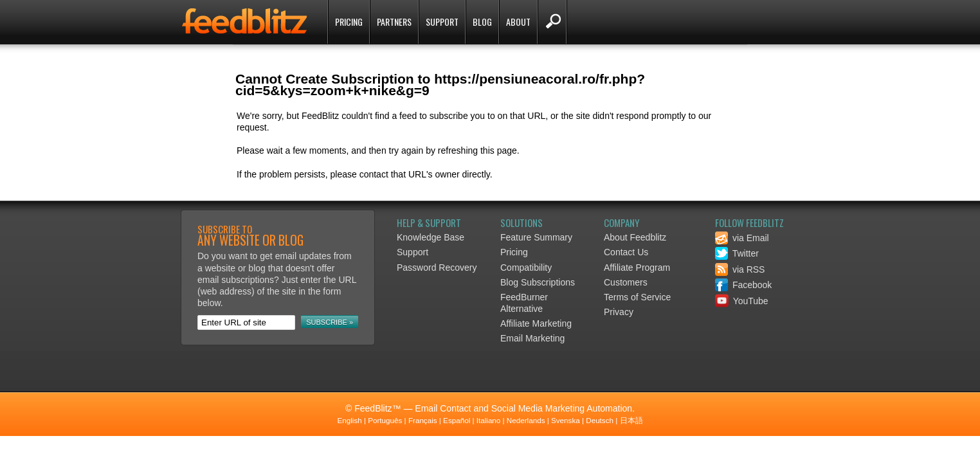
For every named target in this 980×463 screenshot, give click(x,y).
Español (457, 420)
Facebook (743, 285)
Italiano (489, 420)
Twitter (737, 253)
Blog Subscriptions (538, 282)
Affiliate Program (637, 268)
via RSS (740, 269)
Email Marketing (532, 338)
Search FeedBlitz (552, 22)
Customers (626, 282)
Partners (394, 22)
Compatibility (526, 268)
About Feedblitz (635, 237)
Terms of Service (637, 297)
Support (442, 22)
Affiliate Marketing (536, 323)
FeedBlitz (246, 23)
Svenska (566, 420)
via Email (742, 238)
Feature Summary (536, 237)
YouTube (742, 301)
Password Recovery (437, 268)
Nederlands (526, 420)
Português (385, 420)
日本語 (631, 420)
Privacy (619, 312)
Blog (482, 22)
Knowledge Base (431, 237)
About (518, 22)
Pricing (349, 22)
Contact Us (626, 252)
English (349, 420)
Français (423, 420)
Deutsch (600, 420)
